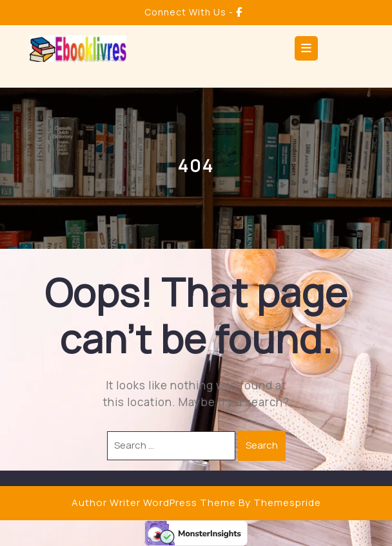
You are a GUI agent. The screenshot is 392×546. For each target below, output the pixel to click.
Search (262, 445)
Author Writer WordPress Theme (154, 502)
